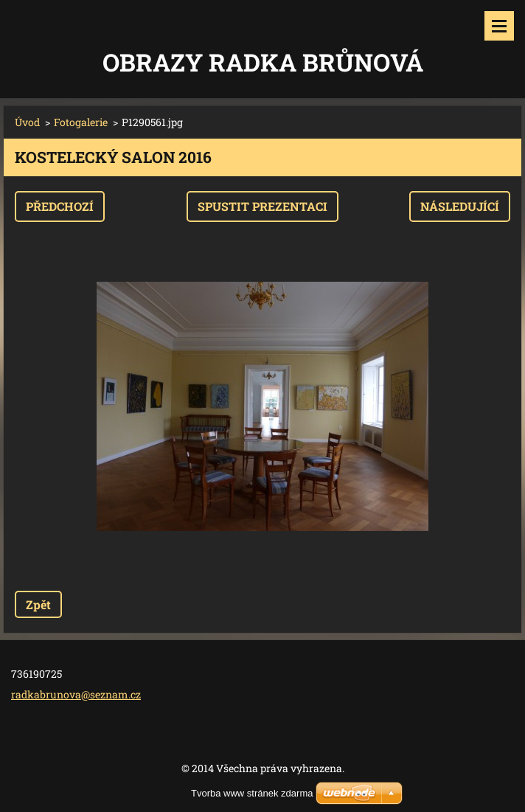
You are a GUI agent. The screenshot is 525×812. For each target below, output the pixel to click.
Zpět (38, 604)
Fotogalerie (81, 122)
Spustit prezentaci (262, 206)
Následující (460, 206)
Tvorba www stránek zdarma (252, 793)
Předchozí (60, 206)
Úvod (27, 122)
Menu (499, 26)
